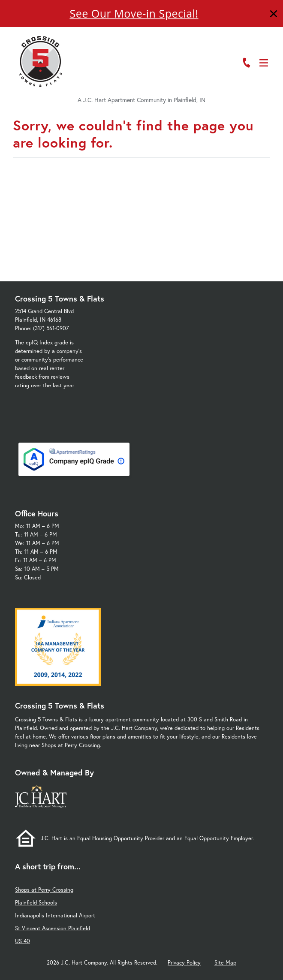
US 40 (23, 941)
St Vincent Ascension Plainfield (53, 928)
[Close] (274, 15)
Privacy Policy (184, 963)
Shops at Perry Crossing (44, 890)
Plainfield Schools (36, 903)
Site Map (225, 963)
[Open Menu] (264, 63)
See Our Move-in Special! (134, 13)
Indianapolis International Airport (55, 915)
